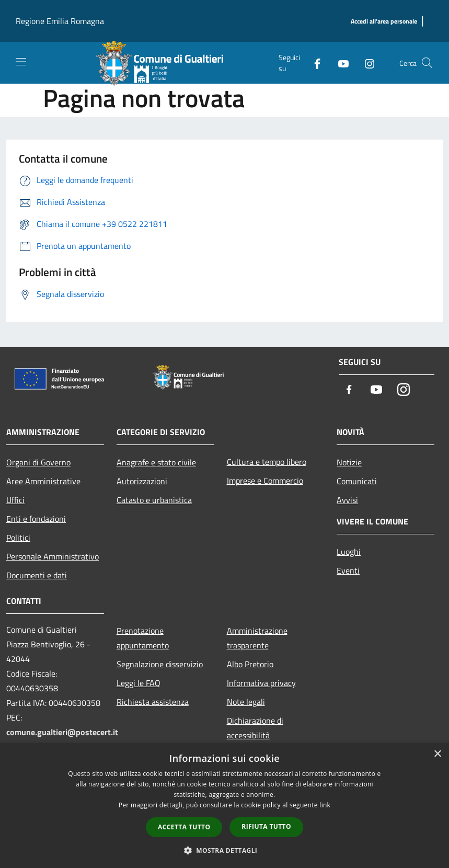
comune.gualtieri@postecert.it (62, 732)
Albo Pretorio (250, 664)
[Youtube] (339, 62)
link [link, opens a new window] (325, 805)
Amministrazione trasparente (257, 638)
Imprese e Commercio (265, 481)
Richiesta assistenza (153, 702)
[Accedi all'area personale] (384, 22)
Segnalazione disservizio (160, 664)
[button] (225, 850)
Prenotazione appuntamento (143, 638)
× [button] (437, 754)
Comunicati (357, 481)
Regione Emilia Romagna (60, 21)
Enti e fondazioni (36, 519)
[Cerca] (427, 63)
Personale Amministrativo (53, 556)
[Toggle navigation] (21, 62)
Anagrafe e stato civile (156, 462)
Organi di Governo (38, 462)
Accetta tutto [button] (184, 827)
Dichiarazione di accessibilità (255, 728)
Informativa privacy (261, 683)
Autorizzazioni (142, 481)
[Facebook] (313, 62)
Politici (18, 538)
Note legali (246, 702)
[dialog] (224, 806)
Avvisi (347, 500)
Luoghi (349, 552)
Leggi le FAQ (139, 683)
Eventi (348, 570)
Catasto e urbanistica (154, 500)
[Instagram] (365, 62)
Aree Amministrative (43, 481)
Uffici (15, 500)
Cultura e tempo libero (267, 462)
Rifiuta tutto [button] (266, 826)
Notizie (349, 462)
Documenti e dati (37, 575)
